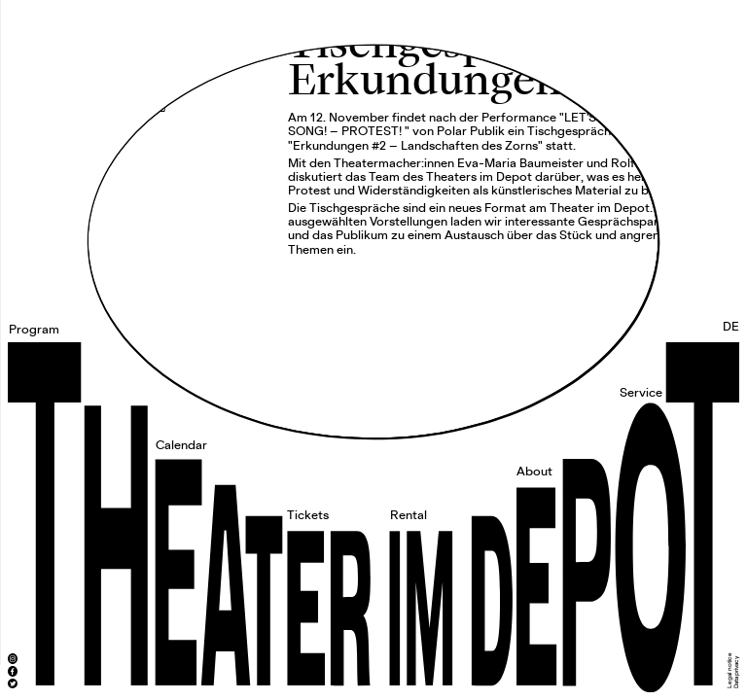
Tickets (308, 516)
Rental (409, 516)
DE (731, 327)
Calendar (181, 446)
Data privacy (736, 672)
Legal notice (729, 670)
